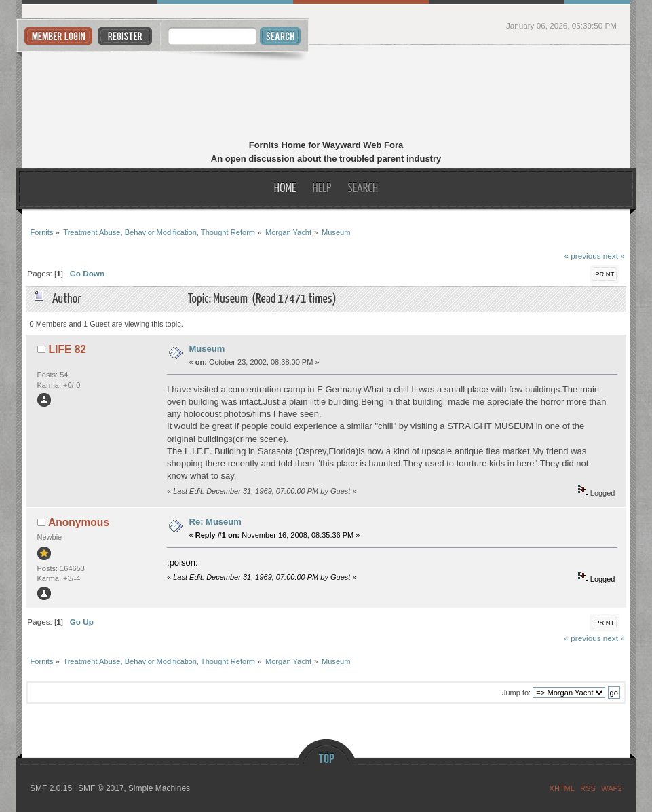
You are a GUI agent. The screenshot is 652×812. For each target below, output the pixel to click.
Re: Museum (215, 522)
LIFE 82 (68, 349)
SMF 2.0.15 (51, 788)
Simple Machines (159, 788)
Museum (207, 349)
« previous (583, 256)
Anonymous (79, 522)
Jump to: (516, 693)
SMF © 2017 (101, 788)
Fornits (326, 94)
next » (614, 256)
